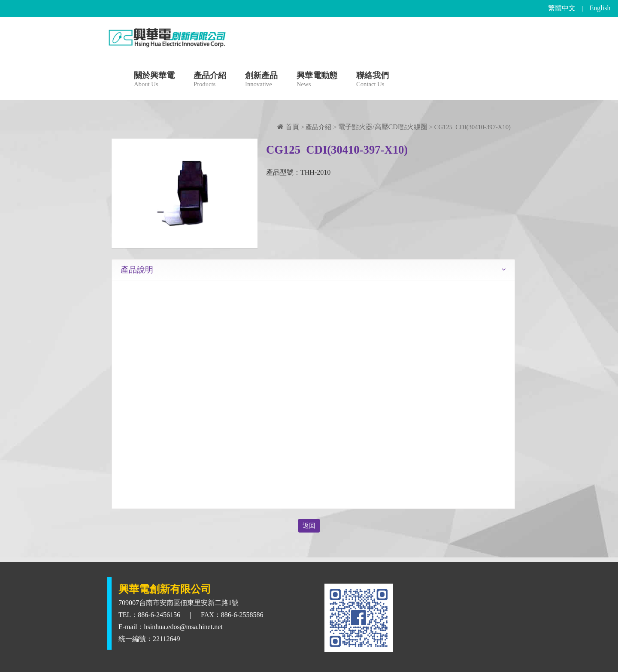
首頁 (288, 127)
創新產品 (261, 80)
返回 (309, 526)
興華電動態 (317, 80)
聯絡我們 (373, 80)
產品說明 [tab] (137, 270)
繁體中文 (562, 8)
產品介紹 (210, 80)
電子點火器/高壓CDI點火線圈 (383, 127)
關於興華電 (154, 80)
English (600, 8)
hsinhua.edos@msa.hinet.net (183, 627)
